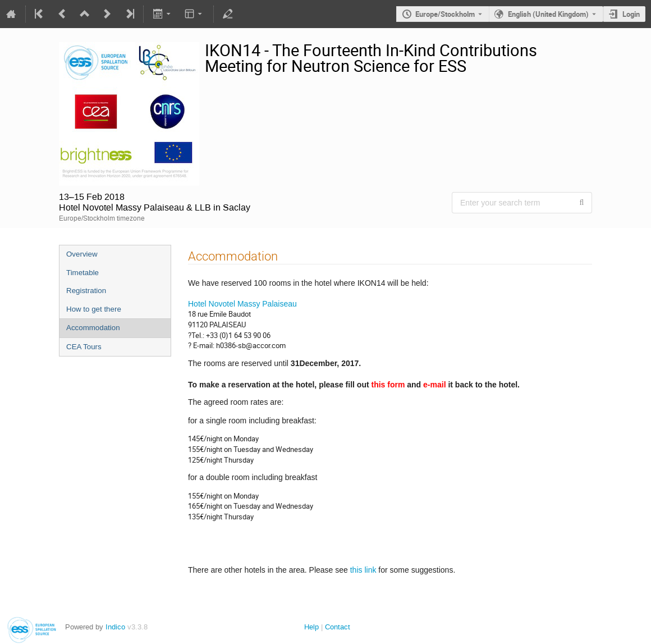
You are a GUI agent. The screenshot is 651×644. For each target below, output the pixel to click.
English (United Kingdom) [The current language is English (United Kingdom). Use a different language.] (548, 14)
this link (362, 570)
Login (631, 14)
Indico (115, 627)
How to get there (94, 309)
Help (311, 627)
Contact (338, 627)
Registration (86, 291)
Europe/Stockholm (445, 14)
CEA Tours (84, 347)
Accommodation (93, 328)
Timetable (82, 273)
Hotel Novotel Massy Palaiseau (242, 304)
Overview (82, 254)
